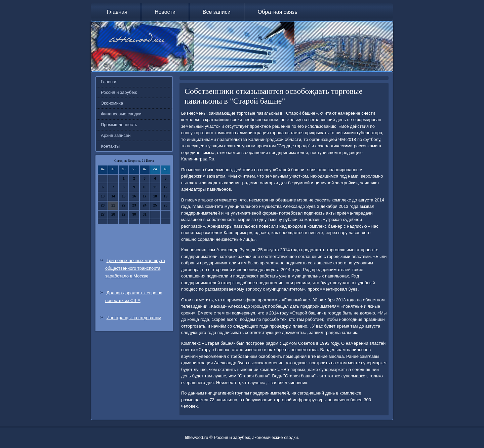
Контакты (110, 146)
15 (124, 196)
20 (103, 205)
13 (103, 196)
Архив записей (116, 135)
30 (134, 214)
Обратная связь (278, 12)
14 (113, 196)
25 (155, 205)
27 (103, 214)
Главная (117, 12)
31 (145, 214)
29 (124, 214)
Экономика (112, 103)
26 (166, 205)
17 (145, 196)
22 (124, 205)
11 (155, 187)
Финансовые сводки (121, 114)
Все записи (217, 12)
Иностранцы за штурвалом (134, 318)
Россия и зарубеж (119, 92)
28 (113, 214)
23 (134, 205)
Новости (165, 12)
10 (145, 187)
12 (166, 187)
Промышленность (119, 125)
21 (113, 205)
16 (134, 196)
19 (166, 196)
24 (145, 205)
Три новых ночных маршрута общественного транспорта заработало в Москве (135, 268)
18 (155, 196)
